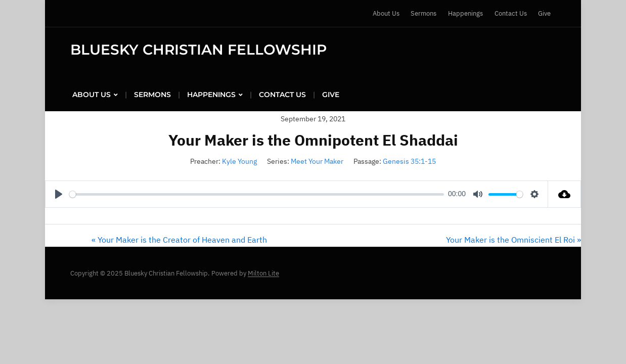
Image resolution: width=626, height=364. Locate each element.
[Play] (59, 194)
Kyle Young (239, 161)
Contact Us (511, 13)
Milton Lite (263, 273)
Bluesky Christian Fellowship (198, 50)
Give (544, 13)
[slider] (257, 194)
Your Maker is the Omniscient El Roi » (513, 240)
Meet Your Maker (317, 161)
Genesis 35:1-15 (409, 161)
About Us (386, 13)
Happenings (465, 13)
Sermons (423, 13)
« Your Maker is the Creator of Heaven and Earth (179, 240)
